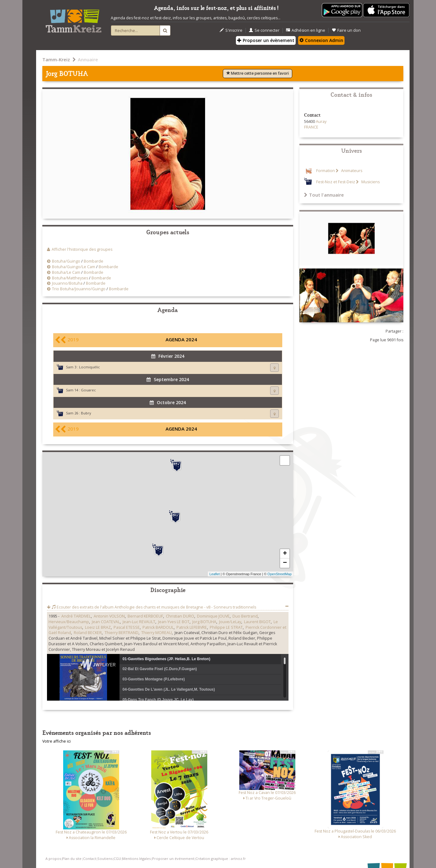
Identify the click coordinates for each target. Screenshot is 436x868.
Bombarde (94, 261)
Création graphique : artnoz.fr (221, 859)
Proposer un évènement (266, 40)
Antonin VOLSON (109, 616)
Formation (326, 171)
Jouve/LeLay (230, 622)
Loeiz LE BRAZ (98, 627)
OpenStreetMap (279, 574)
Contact (90, 859)
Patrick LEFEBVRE (192, 627)
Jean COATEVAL (106, 622)
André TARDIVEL (76, 616)
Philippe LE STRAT (226, 627)
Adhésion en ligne (306, 30)
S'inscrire (231, 30)
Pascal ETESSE (127, 627)
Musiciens (370, 182)
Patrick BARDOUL (158, 627)
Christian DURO (180, 616)
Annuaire (88, 59)
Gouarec (88, 390)
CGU (117, 859)
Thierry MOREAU (157, 633)
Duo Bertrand (245, 616)
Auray (321, 121)
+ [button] (285, 554)
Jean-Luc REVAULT (139, 622)
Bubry (86, 413)
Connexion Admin (321, 40)
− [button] (285, 563)
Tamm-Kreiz (56, 59)
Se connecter (264, 30)
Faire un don (346, 30)
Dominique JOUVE (213, 616)
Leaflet (215, 574)
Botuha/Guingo (66, 261)
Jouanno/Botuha (67, 283)
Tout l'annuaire (324, 195)
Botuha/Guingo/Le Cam (74, 267)
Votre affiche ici (56, 741)
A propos (53, 859)
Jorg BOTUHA (204, 622)
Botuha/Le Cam (66, 272)
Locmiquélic (89, 367)
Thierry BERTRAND (122, 633)
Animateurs (351, 171)
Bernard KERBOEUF (145, 616)
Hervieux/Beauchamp (69, 622)
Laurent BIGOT (257, 622)
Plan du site (72, 859)
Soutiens (105, 859)
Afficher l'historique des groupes (82, 249)
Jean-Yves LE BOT (174, 622)
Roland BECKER (88, 633)
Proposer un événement (173, 859)
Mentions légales (136, 859)
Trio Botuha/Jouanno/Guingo (79, 289)
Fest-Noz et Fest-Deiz (336, 182)
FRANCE (311, 127)
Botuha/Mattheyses (70, 278)
